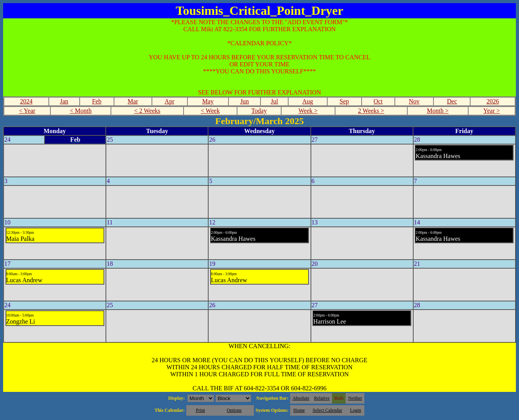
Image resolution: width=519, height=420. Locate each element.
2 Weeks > (371, 111)
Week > (308, 111)
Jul (274, 101)
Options (234, 410)
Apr (170, 101)
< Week (210, 111)
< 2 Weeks (147, 111)
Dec (452, 101)
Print (200, 410)
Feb (97, 101)
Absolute (301, 398)
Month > (438, 111)
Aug (308, 101)
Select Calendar (328, 410)
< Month (81, 111)
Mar (133, 101)
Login (356, 410)
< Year (27, 111)
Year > (492, 111)
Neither (355, 398)
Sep (344, 101)
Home (299, 410)
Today (259, 111)
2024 (26, 101)
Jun (244, 101)
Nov (414, 101)
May (208, 101)
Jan (64, 101)
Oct (378, 101)
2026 (493, 101)
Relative (322, 398)
